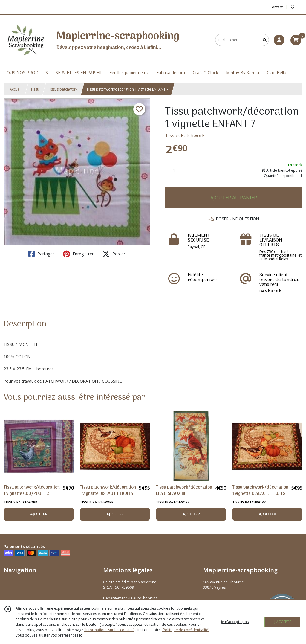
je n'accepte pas (235, 622)
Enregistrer (78, 254)
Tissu (35, 89)
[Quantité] (176, 171)
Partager (41, 254)
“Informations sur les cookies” (109, 630)
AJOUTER (39, 514)
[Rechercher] (265, 40)
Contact (276, 7)
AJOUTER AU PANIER (234, 198)
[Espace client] (279, 40)
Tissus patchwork (63, 89)
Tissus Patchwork (185, 135)
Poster (114, 254)
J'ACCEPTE (283, 622)
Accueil (16, 89)
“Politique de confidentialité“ (186, 630)
